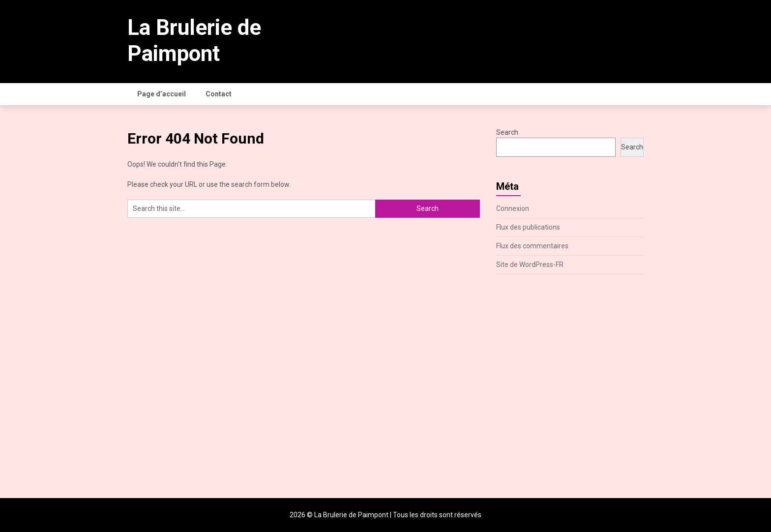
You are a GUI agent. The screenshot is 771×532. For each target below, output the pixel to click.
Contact (219, 94)
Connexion (513, 208)
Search (507, 132)
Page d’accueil (162, 94)
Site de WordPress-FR (530, 265)
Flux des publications (528, 227)
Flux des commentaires (532, 246)
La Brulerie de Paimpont (194, 41)
